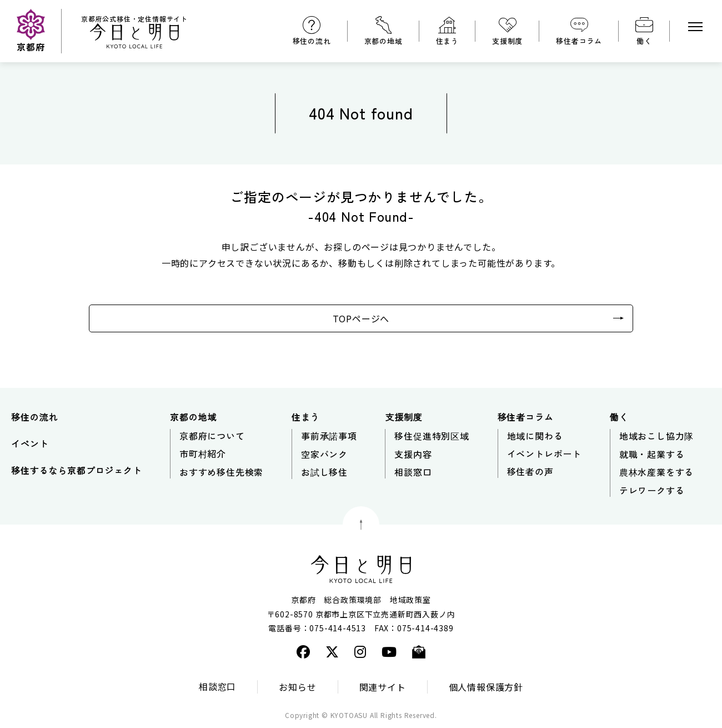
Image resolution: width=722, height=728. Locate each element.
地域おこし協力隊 (656, 436)
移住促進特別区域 (432, 436)
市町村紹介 (203, 453)
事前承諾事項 (329, 436)
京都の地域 (383, 41)
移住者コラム (579, 41)
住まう (447, 41)
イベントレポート (544, 453)
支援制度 (507, 41)
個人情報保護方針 (486, 687)
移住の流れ (312, 41)
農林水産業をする (656, 472)
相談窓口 (413, 472)
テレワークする (652, 490)
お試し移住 (324, 472)
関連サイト (383, 687)
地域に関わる (535, 436)
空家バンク (324, 454)
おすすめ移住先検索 (221, 472)
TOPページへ (361, 318)
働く (644, 41)
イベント (30, 443)
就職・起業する (652, 454)
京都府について (212, 436)
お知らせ (297, 687)
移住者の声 (530, 471)
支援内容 (413, 454)
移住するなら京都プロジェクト (76, 470)
